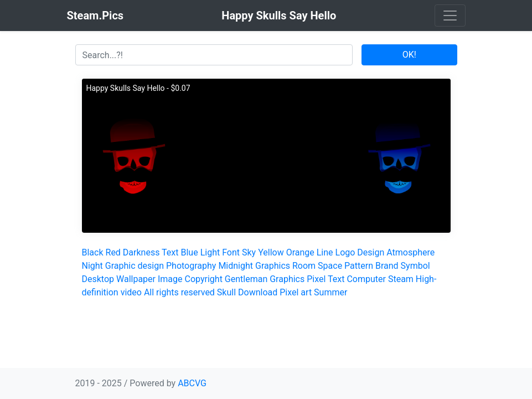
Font (231, 252)
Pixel (316, 279)
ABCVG (192, 383)
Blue (190, 252)
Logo (345, 252)
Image (170, 279)
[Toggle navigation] (450, 16)
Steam (401, 279)
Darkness (141, 252)
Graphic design (135, 266)
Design (371, 252)
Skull (226, 292)
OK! (409, 55)
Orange (300, 252)
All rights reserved (179, 292)
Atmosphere (410, 252)
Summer (330, 292)
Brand (387, 266)
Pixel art (296, 292)
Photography (191, 266)
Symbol (415, 266)
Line (325, 252)
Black (93, 252)
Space (330, 266)
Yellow (271, 252)
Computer (366, 279)
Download (258, 292)
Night (92, 266)
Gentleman (246, 279)
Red (113, 252)
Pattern (359, 266)
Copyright (204, 279)
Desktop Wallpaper (119, 279)
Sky (249, 252)
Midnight (236, 266)
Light (210, 252)
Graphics (273, 266)
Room (304, 266)
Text (170, 252)
